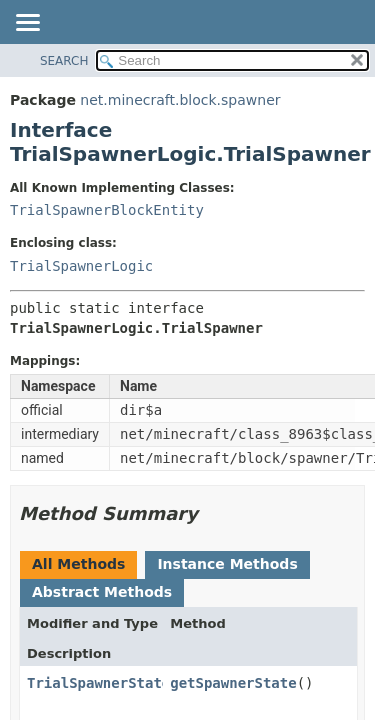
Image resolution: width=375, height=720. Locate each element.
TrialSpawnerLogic (81, 266)
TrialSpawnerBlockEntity (107, 210)
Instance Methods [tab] (227, 564)
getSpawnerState (233, 683)
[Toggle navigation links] (27, 24)
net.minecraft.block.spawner (180, 100)
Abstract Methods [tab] (102, 592)
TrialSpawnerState (98, 683)
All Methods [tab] (78, 564)
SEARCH (64, 61)
